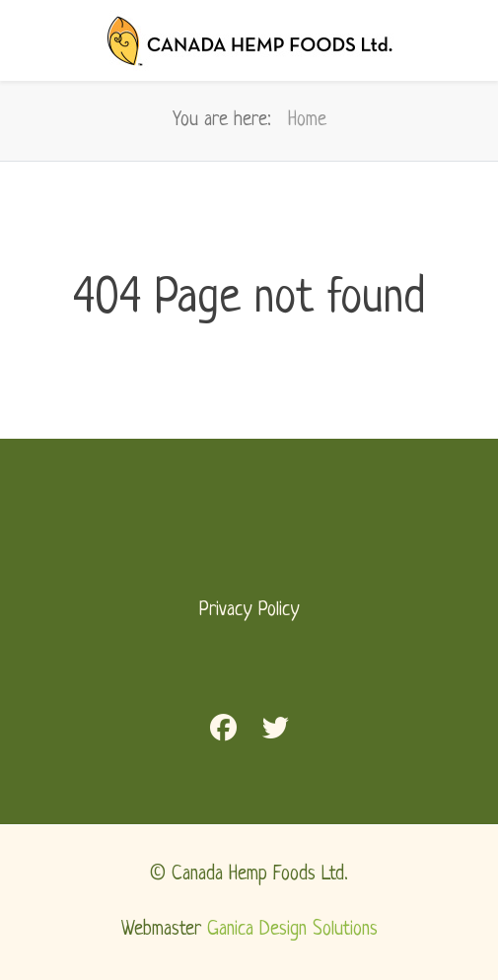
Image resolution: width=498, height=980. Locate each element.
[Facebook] (223, 732)
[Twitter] (276, 732)
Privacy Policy (249, 610)
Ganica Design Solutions (292, 930)
